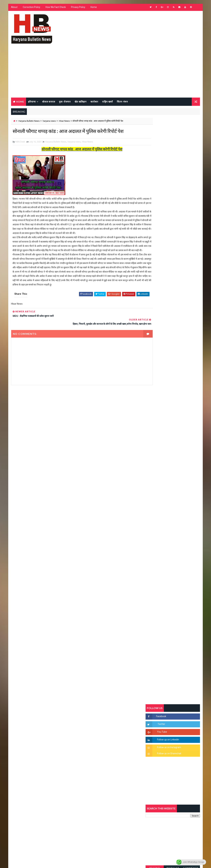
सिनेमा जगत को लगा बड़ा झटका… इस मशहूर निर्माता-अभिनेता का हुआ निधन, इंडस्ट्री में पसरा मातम (180, 536)
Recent (155, 369)
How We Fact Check (55, 8)
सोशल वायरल (48, 102)
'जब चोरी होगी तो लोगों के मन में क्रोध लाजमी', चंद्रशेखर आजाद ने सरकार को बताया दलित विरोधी (180, 441)
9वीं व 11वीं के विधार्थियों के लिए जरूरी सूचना (181, 506)
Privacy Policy (78, 8)
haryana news (49, 122)
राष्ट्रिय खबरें (107, 102)
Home (93, 8)
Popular (173, 369)
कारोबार (94, 102)
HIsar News (64, 122)
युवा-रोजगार (65, 102)
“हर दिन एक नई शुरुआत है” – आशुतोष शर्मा (180, 465)
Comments (191, 369)
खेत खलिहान (80, 102)
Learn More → (22, 771)
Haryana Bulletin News (29, 122)
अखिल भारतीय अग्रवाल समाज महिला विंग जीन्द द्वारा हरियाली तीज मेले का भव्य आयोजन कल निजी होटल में (181, 482)
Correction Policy (31, 8)
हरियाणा (32, 102)
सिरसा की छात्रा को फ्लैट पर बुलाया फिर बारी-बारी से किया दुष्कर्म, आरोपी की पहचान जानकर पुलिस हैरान (181, 427)
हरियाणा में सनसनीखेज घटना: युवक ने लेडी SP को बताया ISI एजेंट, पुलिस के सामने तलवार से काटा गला (181, 455)
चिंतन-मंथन (122, 102)
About (14, 8)
